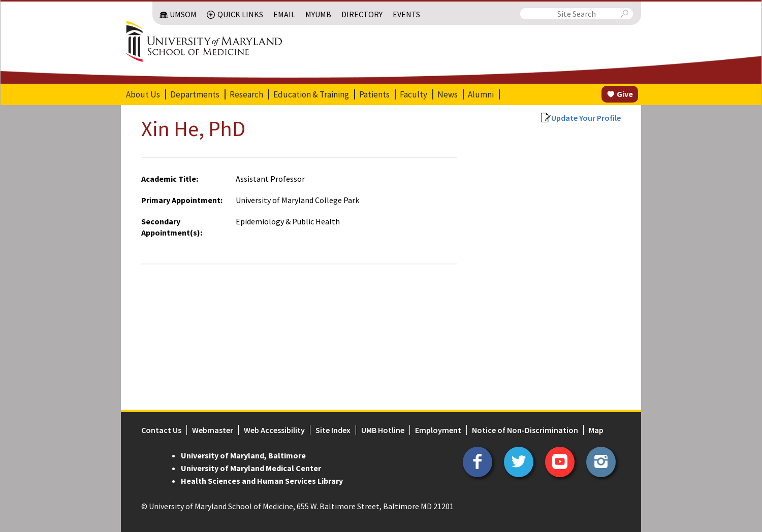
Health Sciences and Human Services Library (262, 481)
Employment (438, 430)
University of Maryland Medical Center (251, 468)
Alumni (481, 94)
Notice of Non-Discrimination (525, 430)
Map (596, 430)
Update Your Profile (586, 118)
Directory (362, 14)
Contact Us (161, 430)
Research (246, 94)
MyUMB (318, 14)
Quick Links (240, 14)
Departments (195, 94)
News (448, 94)
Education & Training (311, 94)
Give (625, 94)
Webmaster (213, 430)
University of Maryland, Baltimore (243, 455)
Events (406, 14)
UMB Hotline (383, 430)
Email (284, 14)
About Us (143, 94)
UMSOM (183, 14)
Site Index (333, 430)
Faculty (414, 94)
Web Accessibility (274, 430)
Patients (374, 94)
